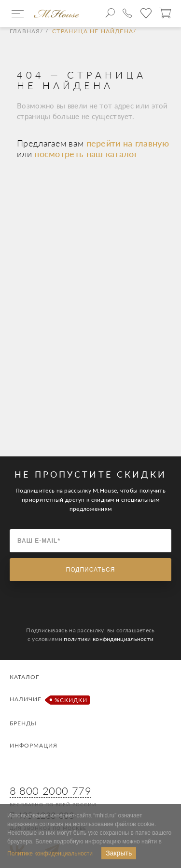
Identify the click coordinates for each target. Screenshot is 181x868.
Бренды (23, 723)
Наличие (49, 700)
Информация (34, 745)
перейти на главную (128, 143)
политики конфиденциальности (109, 639)
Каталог (24, 677)
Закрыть (119, 853)
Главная (25, 31)
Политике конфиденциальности (50, 854)
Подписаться (91, 570)
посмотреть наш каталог (86, 154)
